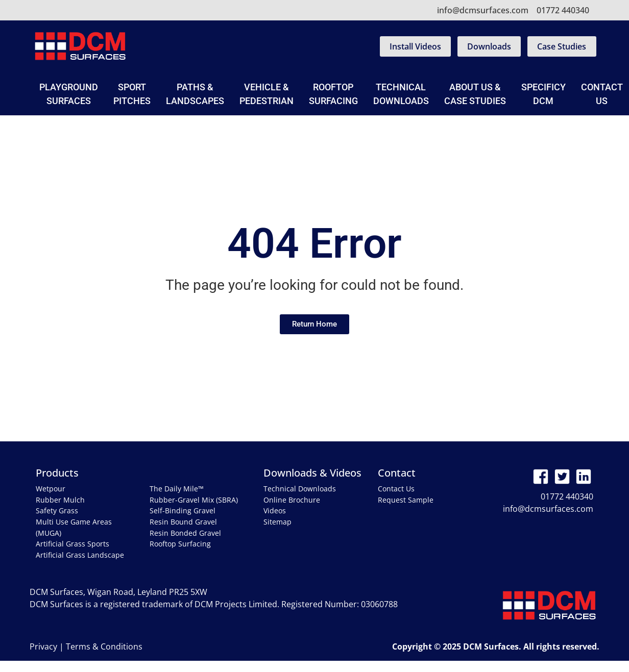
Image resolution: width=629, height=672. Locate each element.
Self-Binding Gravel (183, 511)
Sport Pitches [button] (132, 94)
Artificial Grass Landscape (80, 555)
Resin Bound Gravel (183, 522)
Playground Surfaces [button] (69, 94)
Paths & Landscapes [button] (195, 94)
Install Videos (415, 46)
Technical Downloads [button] (401, 94)
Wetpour (51, 489)
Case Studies (562, 46)
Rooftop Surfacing (333, 94)
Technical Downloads (300, 489)
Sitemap (277, 522)
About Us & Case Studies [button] (475, 94)
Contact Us (396, 489)
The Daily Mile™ (177, 489)
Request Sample (406, 500)
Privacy (43, 646)
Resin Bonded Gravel (185, 533)
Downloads (489, 46)
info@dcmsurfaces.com (483, 10)
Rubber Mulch (60, 500)
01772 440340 (563, 10)
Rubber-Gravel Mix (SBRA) (194, 500)
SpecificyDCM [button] (543, 94)
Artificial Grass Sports (72, 544)
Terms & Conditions (104, 646)
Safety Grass (57, 511)
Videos (275, 511)
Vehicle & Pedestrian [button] (267, 94)
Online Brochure (292, 500)
